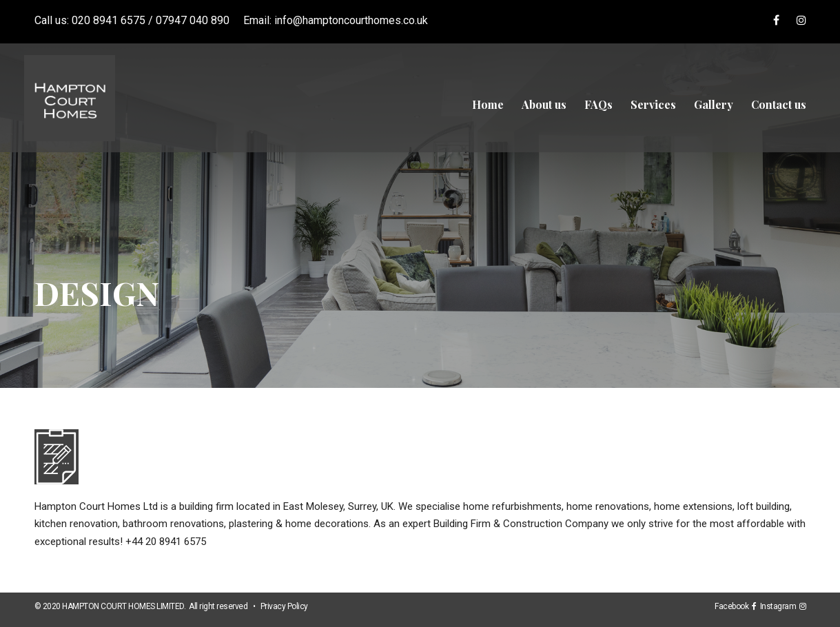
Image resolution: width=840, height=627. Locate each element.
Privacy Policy (284, 606)
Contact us (779, 104)
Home (488, 104)
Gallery (714, 104)
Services (653, 104)
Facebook (733, 606)
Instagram (780, 606)
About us (544, 104)
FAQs (598, 104)
